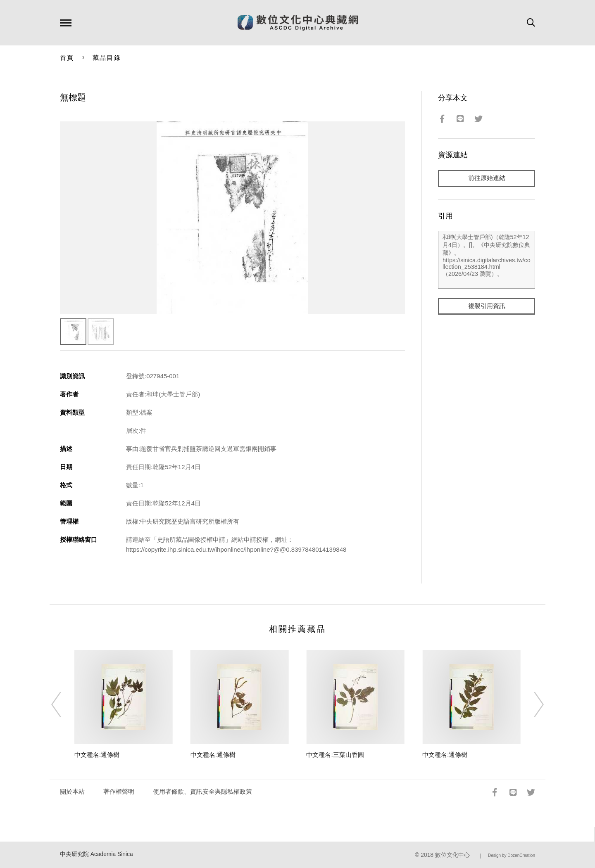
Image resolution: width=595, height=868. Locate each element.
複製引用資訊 (487, 306)
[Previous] (64, 704)
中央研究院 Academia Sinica (96, 854)
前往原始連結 (487, 178)
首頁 (67, 58)
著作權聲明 (119, 791)
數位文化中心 (452, 855)
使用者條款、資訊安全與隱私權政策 (202, 791)
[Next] (531, 704)
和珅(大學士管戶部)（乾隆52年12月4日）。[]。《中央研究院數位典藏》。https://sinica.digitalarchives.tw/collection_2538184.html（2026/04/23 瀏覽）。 (487, 260)
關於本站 (72, 791)
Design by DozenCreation (512, 855)
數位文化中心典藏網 (298, 23)
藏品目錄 (107, 58)
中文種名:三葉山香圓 (335, 755)
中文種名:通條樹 (97, 755)
